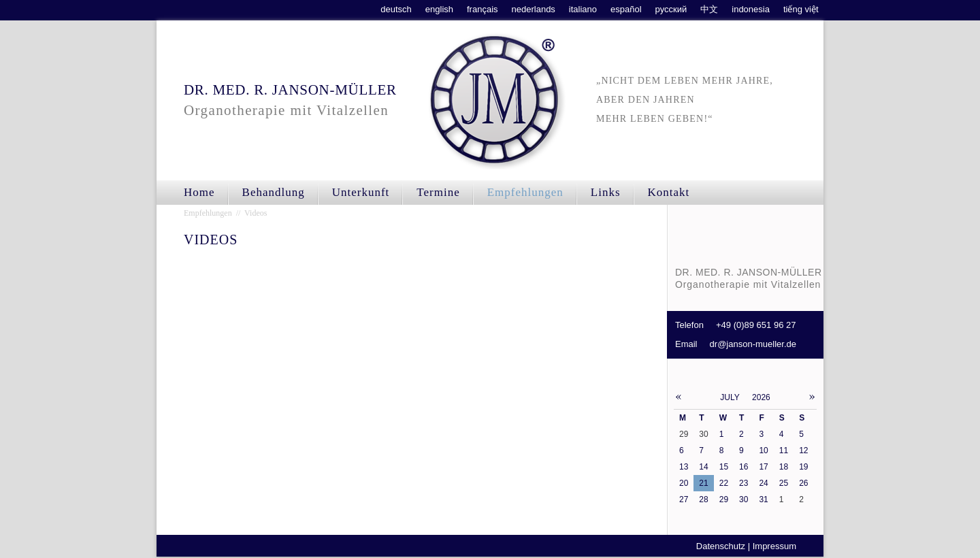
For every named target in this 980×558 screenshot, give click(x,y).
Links (606, 192)
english (439, 9)
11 (784, 450)
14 (703, 467)
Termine (438, 192)
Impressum (774, 546)
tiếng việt (801, 9)
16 (744, 467)
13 (684, 467)
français (483, 9)
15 (724, 467)
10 (763, 450)
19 (803, 467)
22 (724, 483)
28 (703, 499)
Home (199, 192)
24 (763, 483)
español (626, 9)
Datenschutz (721, 546)
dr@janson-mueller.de (753, 344)
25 (784, 483)
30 (744, 499)
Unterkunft (361, 192)
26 (803, 483)
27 (684, 499)
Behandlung (274, 192)
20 (684, 483)
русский (671, 9)
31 (763, 499)
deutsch (396, 9)
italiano (583, 9)
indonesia (751, 9)
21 (703, 483)
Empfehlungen (525, 192)
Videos (256, 213)
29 (724, 499)
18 (784, 467)
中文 (709, 9)
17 (763, 467)
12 (803, 450)
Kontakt (669, 192)
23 (744, 483)
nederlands (534, 9)
